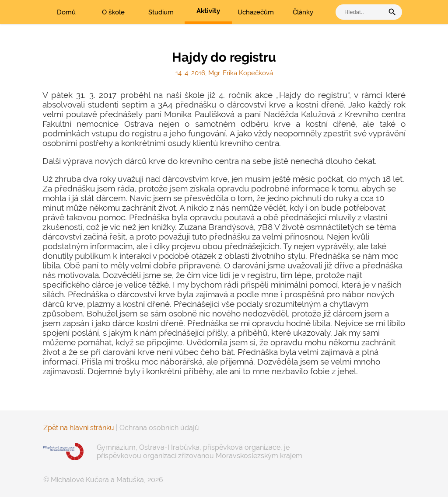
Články (303, 12)
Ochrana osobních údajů (159, 428)
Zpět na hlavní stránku (79, 428)
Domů (66, 12)
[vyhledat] (362, 12)
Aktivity (208, 11)
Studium (161, 12)
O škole (113, 12)
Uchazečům (256, 12)
